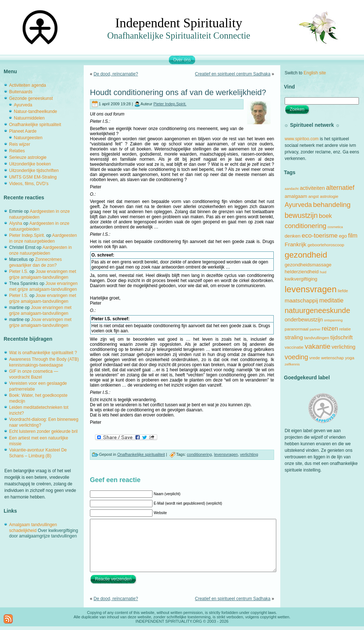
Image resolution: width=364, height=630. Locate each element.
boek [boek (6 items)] (325, 216)
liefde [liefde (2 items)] (343, 291)
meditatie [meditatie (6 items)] (331, 300)
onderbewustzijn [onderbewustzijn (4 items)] (304, 320)
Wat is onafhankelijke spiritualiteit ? (43, 353)
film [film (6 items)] (353, 235)
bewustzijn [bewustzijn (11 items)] (301, 215)
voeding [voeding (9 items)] (296, 357)
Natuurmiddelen (29, 118)
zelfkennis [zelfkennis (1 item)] (292, 364)
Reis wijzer (20, 144)
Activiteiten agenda (27, 85)
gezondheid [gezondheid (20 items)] (306, 255)
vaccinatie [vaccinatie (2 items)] (294, 347)
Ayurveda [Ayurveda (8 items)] (298, 205)
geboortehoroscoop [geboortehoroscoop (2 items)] (326, 245)
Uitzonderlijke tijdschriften (34, 171)
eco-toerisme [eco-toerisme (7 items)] (320, 236)
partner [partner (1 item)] (315, 329)
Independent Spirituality (179, 23)
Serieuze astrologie (28, 157)
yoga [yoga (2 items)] (350, 358)
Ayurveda (23, 105)
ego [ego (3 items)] (343, 236)
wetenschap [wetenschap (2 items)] (332, 358)
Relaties (17, 151)
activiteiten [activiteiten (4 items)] (312, 188)
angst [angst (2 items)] (314, 196)
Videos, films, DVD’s (29, 184)
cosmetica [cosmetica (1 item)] (335, 227)
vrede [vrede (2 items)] (315, 358)
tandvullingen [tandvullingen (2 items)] (316, 338)
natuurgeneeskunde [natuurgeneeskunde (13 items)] (317, 310)
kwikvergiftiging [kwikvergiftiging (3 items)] (301, 279)
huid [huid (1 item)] (323, 272)
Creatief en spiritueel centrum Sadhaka (233, 74)
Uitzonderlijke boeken (30, 164)
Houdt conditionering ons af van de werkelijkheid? (178, 92)
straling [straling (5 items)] (294, 337)
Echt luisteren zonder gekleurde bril (43, 431)
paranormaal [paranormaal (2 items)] (296, 329)
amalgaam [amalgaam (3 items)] (296, 196)
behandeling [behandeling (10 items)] (332, 205)
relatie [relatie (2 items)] (345, 329)
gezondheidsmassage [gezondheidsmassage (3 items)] (308, 265)
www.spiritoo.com (302, 139)
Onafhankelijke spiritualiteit (35, 125)
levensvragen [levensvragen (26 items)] (311, 289)
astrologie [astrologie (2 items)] (329, 196)
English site (315, 73)
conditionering (199, 454)
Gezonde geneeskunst (31, 98)
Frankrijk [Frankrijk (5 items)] (296, 244)
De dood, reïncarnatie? (116, 74)
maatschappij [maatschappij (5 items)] (301, 300)
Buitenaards (21, 92)
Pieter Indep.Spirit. (27, 235)
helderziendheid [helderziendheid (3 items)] (302, 272)
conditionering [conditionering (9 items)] (306, 226)
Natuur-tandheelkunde (35, 111)
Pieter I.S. (19, 271)
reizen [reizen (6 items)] (330, 328)
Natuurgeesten (28, 138)
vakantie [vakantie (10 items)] (317, 346)
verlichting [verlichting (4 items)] (343, 347)
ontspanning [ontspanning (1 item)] (333, 320)
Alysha (16, 223)
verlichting (249, 454)
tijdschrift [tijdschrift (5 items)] (342, 337)
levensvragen (226, 454)
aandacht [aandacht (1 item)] (292, 189)
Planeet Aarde (23, 131)
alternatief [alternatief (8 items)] (340, 188)
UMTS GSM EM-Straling (33, 177)
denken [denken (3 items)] (292, 236)
